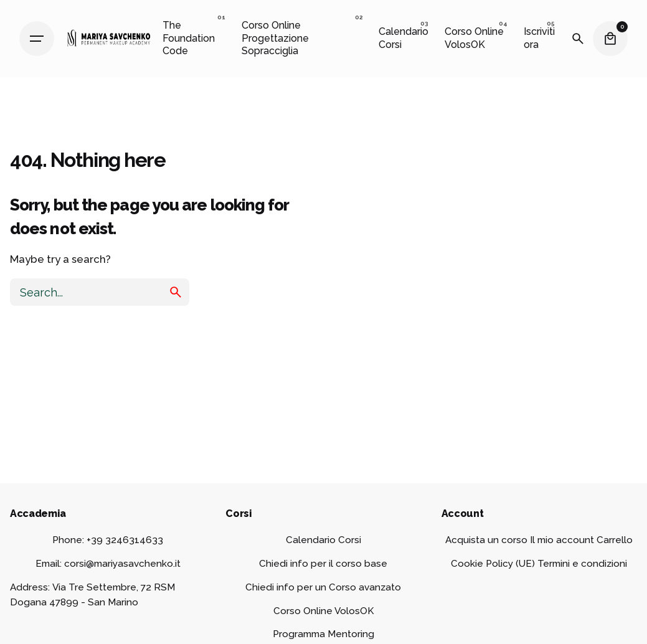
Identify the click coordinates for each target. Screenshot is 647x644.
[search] (176, 292)
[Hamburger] (37, 39)
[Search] (578, 39)
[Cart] (610, 39)
